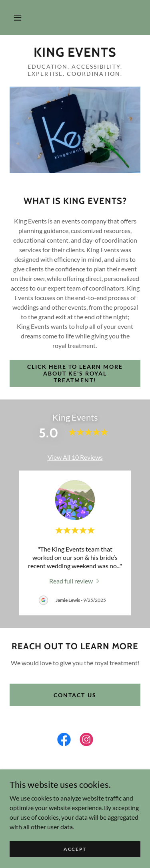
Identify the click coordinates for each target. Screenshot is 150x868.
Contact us (75, 695)
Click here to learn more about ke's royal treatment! (75, 373)
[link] (75, 52)
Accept (75, 849)
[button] (18, 18)
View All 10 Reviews (75, 457)
